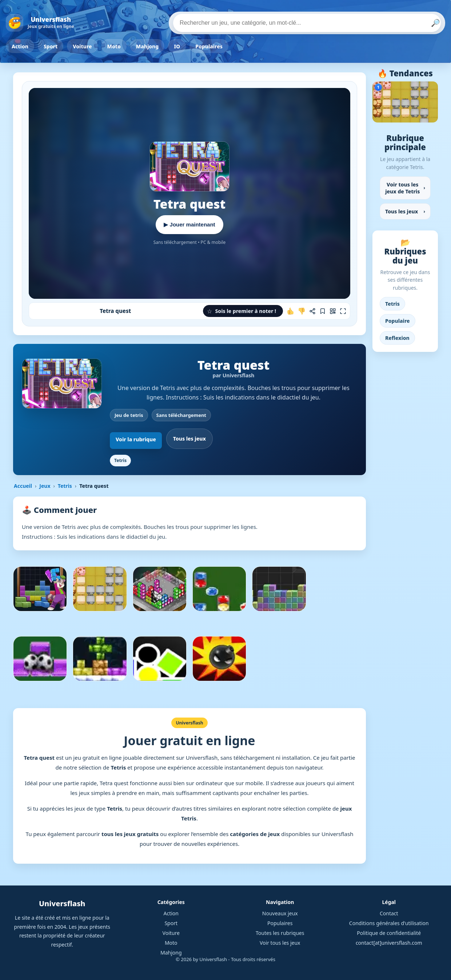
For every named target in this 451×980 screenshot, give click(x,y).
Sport (51, 46)
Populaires (209, 46)
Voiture (82, 46)
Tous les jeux (189, 439)
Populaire (398, 321)
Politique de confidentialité (389, 933)
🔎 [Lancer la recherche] (436, 23)
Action (20, 46)
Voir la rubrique (136, 439)
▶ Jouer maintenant (189, 224)
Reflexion (397, 338)
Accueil (23, 486)
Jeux (45, 486)
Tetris (120, 460)
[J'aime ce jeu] (291, 311)
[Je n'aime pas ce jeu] (302, 311)
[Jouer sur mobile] (333, 311)
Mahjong (147, 46)
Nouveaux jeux (280, 913)
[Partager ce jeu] (312, 311)
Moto (114, 46)
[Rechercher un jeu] (307, 23)
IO (177, 46)
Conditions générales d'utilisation (389, 923)
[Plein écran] (343, 311)
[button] (243, 311)
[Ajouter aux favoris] (323, 311)
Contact (389, 913)
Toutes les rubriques (280, 933)
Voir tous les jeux (280, 943)
